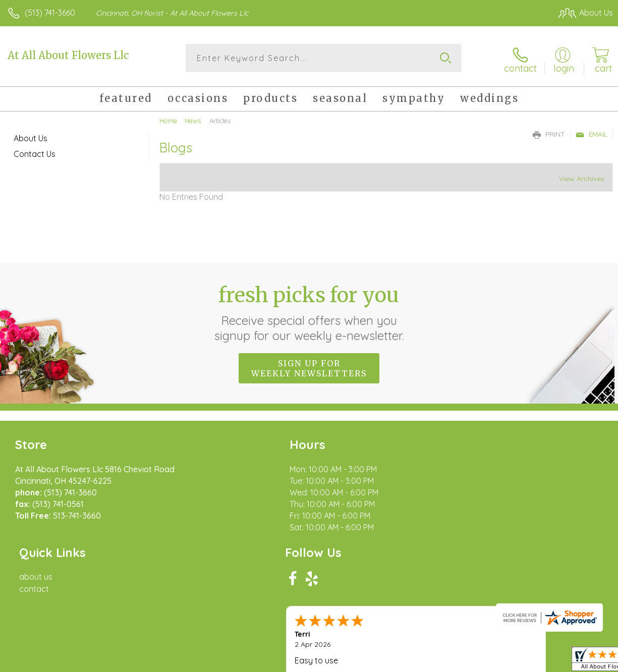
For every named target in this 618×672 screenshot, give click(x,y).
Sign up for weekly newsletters (309, 366)
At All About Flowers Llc (68, 55)
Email (592, 132)
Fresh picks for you (309, 310)
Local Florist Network (514, 662)
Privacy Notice (441, 662)
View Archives (582, 177)
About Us (31, 136)
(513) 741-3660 (50, 13)
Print (549, 132)
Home (168, 119)
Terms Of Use (382, 662)
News (193, 119)
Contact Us (35, 152)
